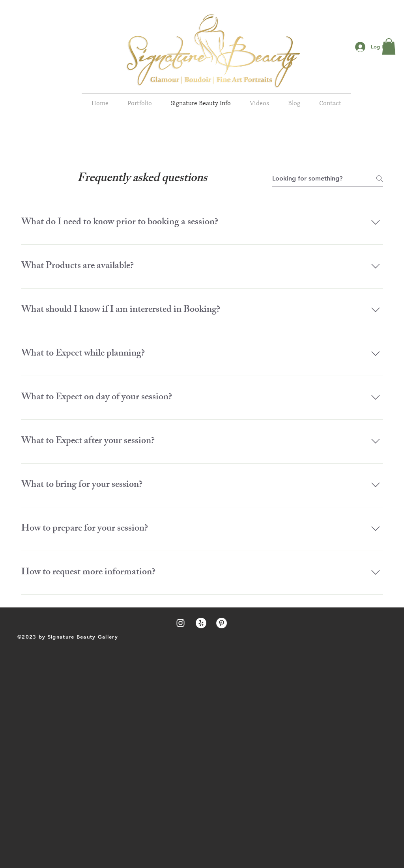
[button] (389, 47)
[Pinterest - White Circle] (222, 623)
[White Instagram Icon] (180, 623)
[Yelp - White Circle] (201, 623)
